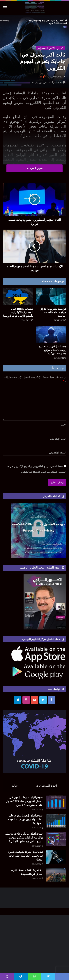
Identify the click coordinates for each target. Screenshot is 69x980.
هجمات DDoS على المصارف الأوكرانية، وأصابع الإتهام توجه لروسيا (18, 312)
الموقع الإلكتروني (58, 453)
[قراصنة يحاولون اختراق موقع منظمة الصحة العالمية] (51, 297)
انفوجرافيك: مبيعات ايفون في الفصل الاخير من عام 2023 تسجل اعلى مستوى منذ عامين (24, 801)
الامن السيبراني (46, 48)
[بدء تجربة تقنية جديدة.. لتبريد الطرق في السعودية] (56, 875)
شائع (15, 786)
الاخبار (61, 48)
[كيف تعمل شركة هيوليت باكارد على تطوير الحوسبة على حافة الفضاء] (56, 857)
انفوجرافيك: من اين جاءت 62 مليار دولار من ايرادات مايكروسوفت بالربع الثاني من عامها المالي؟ (24, 838)
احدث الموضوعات (47, 786)
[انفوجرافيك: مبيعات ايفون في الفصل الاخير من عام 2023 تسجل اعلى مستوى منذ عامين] (56, 802)
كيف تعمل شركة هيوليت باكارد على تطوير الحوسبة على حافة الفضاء (26, 856)
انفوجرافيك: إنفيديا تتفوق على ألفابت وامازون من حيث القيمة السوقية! (26, 819)
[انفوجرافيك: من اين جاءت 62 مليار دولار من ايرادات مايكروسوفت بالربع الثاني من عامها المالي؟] (56, 839)
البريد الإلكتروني (58, 439)
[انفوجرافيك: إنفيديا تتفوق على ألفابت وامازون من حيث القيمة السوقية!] (56, 821)
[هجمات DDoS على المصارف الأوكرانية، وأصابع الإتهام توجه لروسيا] (18, 297)
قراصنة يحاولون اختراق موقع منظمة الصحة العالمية (53, 312)
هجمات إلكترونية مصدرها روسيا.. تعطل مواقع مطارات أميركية (52, 350)
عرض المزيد (34, 168)
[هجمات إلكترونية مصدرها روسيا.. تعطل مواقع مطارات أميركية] (51, 334)
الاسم (63, 425)
